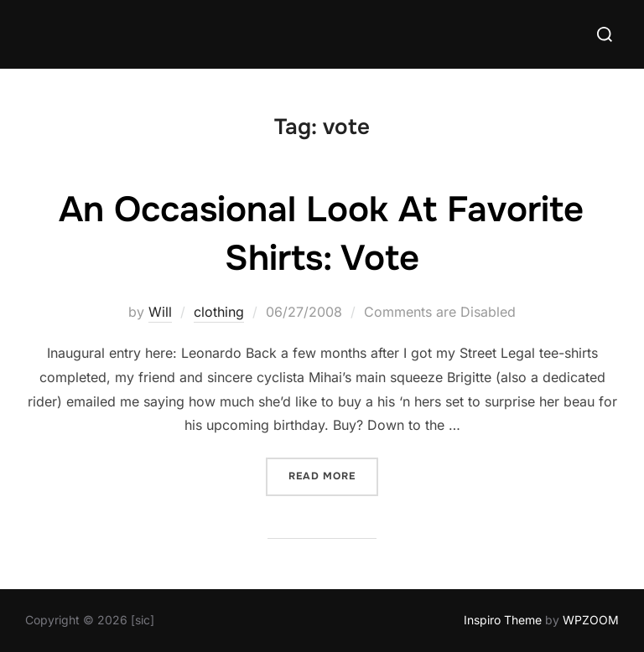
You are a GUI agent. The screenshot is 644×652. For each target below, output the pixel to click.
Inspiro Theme (503, 620)
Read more (333, 475)
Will (160, 312)
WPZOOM (591, 620)
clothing (219, 312)
